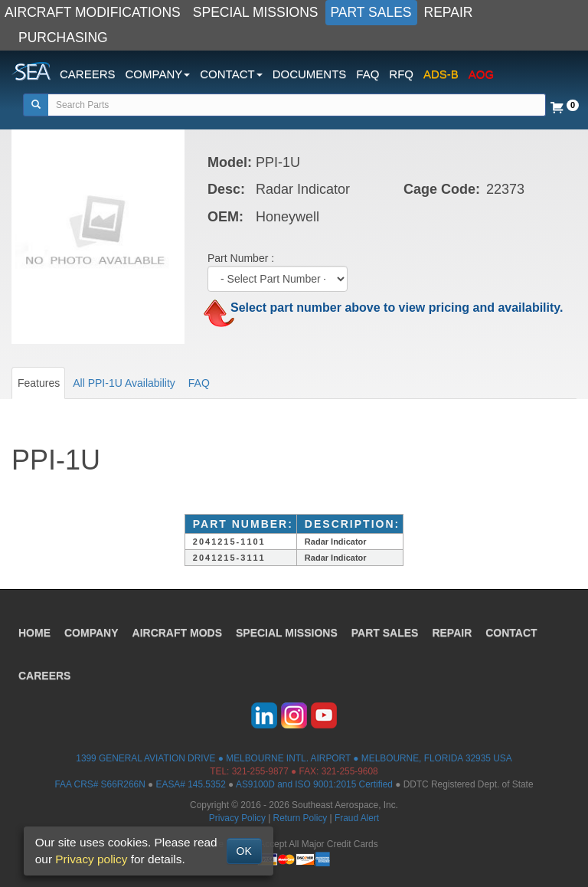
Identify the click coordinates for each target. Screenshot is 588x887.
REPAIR (449, 12)
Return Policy (301, 818)
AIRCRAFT (177, 633)
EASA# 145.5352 (191, 784)
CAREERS (88, 74)
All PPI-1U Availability (124, 383)
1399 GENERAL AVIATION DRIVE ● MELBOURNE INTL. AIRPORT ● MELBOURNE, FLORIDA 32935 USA (294, 758)
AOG (481, 74)
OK (244, 851)
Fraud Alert (357, 818)
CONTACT (511, 633)
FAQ (367, 74)
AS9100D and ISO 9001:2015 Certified (314, 784)
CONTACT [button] (231, 74)
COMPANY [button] (158, 74)
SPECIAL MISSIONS (256, 12)
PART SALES (371, 12)
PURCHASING (63, 38)
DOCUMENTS (310, 74)
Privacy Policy (237, 818)
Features (39, 383)
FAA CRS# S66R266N (100, 784)
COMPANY (91, 633)
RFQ (401, 74)
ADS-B (441, 74)
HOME (34, 633)
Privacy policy (91, 859)
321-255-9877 (260, 771)
